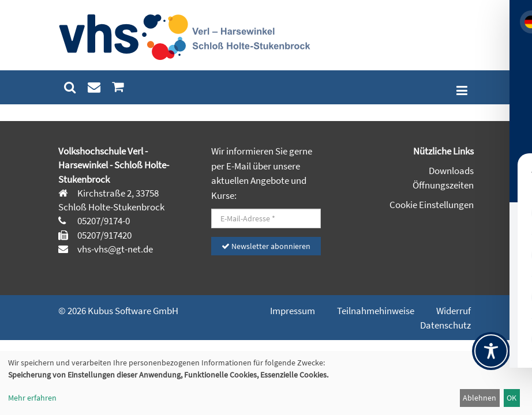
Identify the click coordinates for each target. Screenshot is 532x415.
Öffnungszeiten (443, 185)
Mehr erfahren (32, 398)
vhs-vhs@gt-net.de (114, 249)
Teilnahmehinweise (376, 311)
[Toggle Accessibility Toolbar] (491, 351)
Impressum (293, 311)
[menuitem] (70, 87)
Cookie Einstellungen (432, 205)
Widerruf (454, 311)
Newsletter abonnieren (266, 246)
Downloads (451, 171)
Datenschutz (445, 325)
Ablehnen (479, 398)
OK (512, 398)
